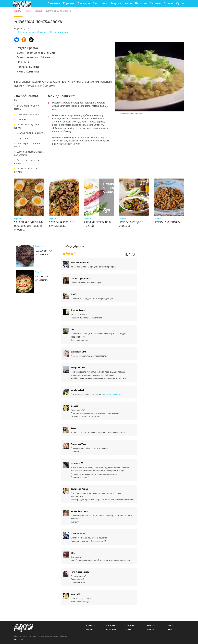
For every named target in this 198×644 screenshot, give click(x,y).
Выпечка (54, 3)
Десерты (84, 3)
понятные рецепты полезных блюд (24, 628)
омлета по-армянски (111, 394)
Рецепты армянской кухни (32, 32)
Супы (180, 3)
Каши (128, 3)
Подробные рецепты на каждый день (22, 5)
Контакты (18, 639)
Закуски (116, 3)
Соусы (168, 3)
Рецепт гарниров (59, 32)
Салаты (155, 3)
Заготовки (100, 3)
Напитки (141, 3)
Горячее (69, 3)
